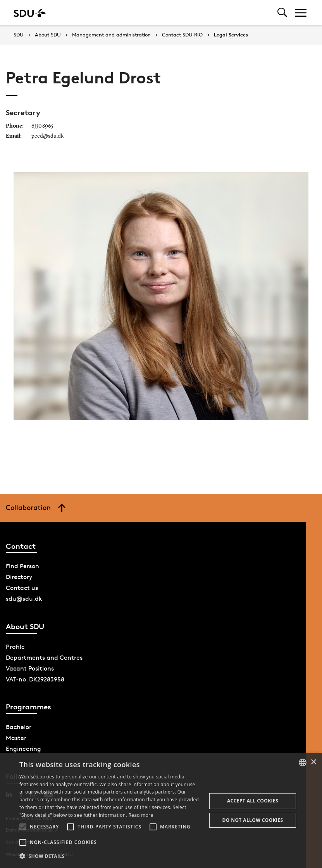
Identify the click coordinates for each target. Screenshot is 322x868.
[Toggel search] (282, 13)
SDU (19, 35)
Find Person (22, 566)
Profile (15, 647)
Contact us (22, 588)
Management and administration (111, 35)
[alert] (161, 810)
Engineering (23, 749)
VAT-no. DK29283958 (35, 679)
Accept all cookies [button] (253, 801)
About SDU (48, 35)
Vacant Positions (30, 668)
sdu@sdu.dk (24, 599)
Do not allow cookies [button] (253, 820)
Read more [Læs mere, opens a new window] (141, 815)
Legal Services (231, 35)
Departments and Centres (44, 658)
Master (16, 738)
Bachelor (19, 727)
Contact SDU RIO (182, 35)
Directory (19, 577)
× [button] (313, 762)
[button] (23, 827)
